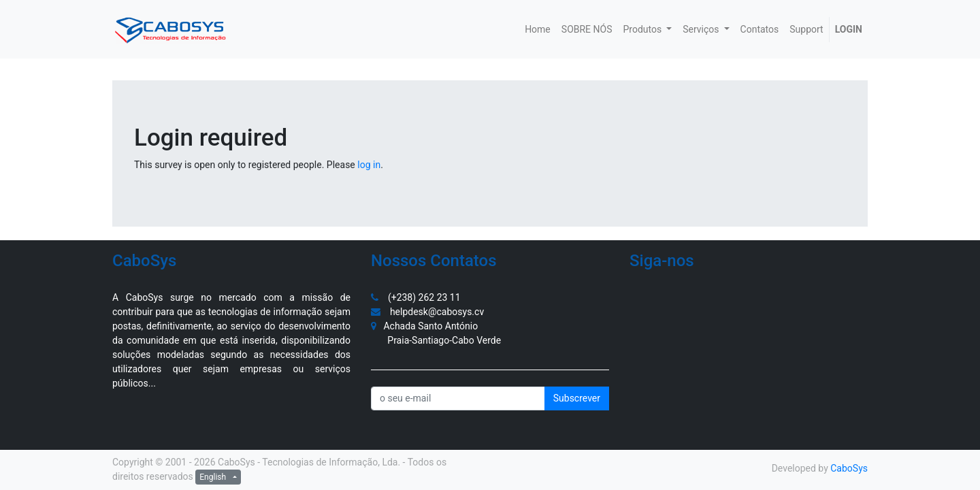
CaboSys (849, 468)
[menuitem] (538, 30)
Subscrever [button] (577, 398)
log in (369, 165)
